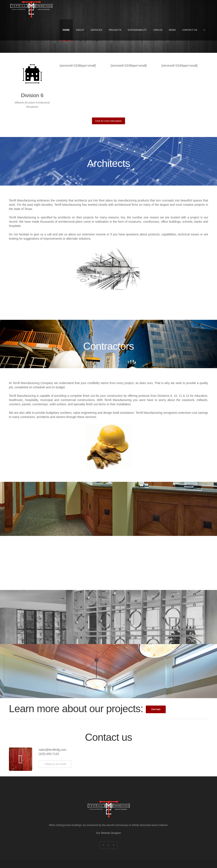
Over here (156, 709)
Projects (115, 30)
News (172, 30)
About (80, 35)
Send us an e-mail (55, 764)
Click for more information (108, 121)
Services (97, 35)
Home (66, 35)
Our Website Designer (108, 833)
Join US (158, 30)
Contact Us (190, 30)
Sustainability (137, 30)
